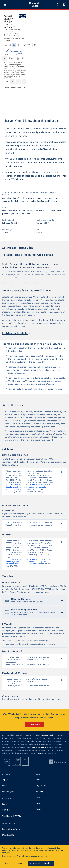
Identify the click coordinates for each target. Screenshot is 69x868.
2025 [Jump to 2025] (62, 94)
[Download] (52, 107)
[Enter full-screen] (63, 107)
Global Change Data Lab (43, 745)
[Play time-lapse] (6, 94)
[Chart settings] (63, 28)
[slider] (19, 94)
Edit (57, 28)
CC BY (41, 109)
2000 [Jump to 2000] (13, 94)
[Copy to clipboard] (59, 472)
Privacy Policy (22, 856)
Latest (5, 814)
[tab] (7, 28)
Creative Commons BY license (48, 434)
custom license (40, 757)
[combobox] (57, 5)
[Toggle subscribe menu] (64, 5)
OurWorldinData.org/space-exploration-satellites (21, 109)
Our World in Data (35, 5)
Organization (41, 795)
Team (38, 807)
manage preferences (39, 856)
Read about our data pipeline (16, 333)
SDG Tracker (8, 820)
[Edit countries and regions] (56, 28)
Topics (5, 789)
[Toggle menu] (5, 5)
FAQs (39, 763)
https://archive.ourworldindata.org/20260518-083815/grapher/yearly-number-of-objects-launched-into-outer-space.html (29, 489)
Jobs (38, 813)
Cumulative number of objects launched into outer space (42, 113)
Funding (39, 801)
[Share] (57, 107)
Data (4, 795)
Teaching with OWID (12, 826)
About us (40, 789)
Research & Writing (11, 838)
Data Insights (8, 801)
